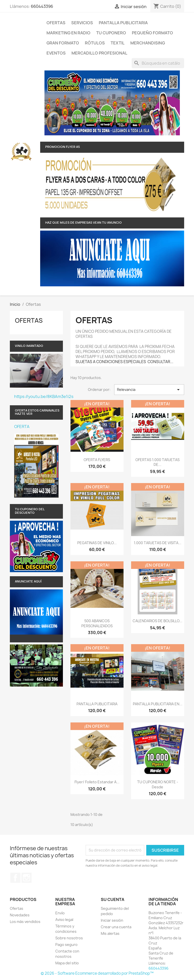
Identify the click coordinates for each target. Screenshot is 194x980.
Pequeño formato (152, 33)
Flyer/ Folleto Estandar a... (97, 782)
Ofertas (56, 23)
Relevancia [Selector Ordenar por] (149, 390)
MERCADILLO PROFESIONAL (99, 53)
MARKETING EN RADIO (68, 33)
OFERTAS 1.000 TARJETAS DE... (157, 462)
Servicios (82, 23)
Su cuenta (113, 899)
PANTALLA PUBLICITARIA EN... (158, 704)
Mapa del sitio (67, 963)
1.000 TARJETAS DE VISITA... (158, 543)
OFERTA (22, 426)
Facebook (15, 878)
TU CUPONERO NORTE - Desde (158, 784)
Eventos (56, 53)
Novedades (20, 915)
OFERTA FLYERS (97, 460)
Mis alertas (110, 933)
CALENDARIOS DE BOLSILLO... (157, 621)
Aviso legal (64, 920)
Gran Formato (63, 43)
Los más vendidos (25, 922)
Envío (60, 913)
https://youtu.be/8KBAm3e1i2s (39, 396)
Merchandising (148, 43)
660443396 (42, 6)
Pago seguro (66, 945)
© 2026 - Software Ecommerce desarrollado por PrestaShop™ (97, 973)
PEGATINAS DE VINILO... (97, 543)
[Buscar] (158, 63)
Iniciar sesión (112, 920)
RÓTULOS (95, 43)
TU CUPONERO (111, 33)
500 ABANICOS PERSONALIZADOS (97, 623)
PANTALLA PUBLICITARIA (123, 23)
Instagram (27, 878)
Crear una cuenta (116, 927)
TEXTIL (118, 43)
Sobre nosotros (69, 938)
